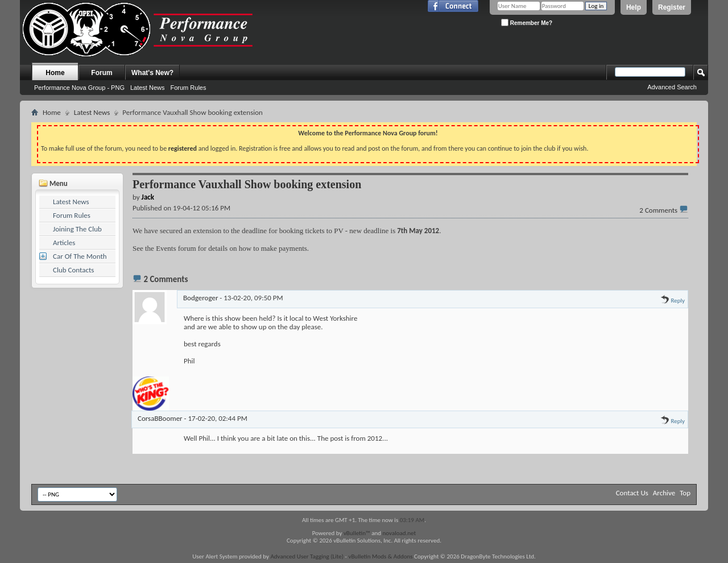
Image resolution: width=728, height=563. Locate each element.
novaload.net (400, 533)
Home (55, 73)
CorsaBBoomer (160, 418)
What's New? (152, 73)
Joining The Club (77, 229)
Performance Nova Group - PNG (79, 88)
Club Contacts (73, 270)
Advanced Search (672, 87)
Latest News (148, 88)
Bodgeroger (200, 298)
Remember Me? (527, 22)
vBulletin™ (357, 533)
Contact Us (632, 493)
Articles (64, 243)
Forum (102, 73)
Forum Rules (188, 88)
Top (685, 493)
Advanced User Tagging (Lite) (307, 556)
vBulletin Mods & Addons (380, 556)
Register (672, 7)
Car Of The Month (80, 256)
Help (634, 7)
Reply (673, 301)
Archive (664, 493)
